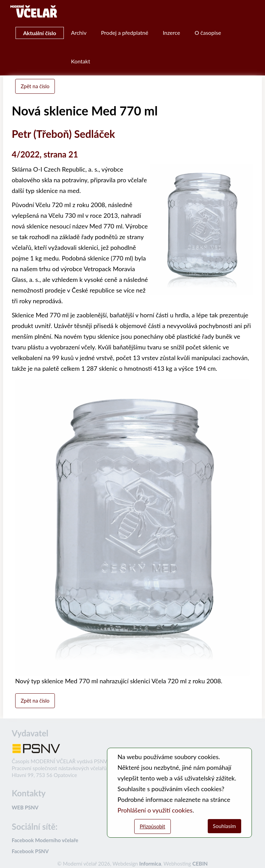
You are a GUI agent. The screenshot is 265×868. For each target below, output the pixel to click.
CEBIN (200, 864)
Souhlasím (224, 826)
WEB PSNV (25, 807)
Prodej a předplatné (125, 33)
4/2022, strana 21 (45, 154)
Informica (150, 864)
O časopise (208, 33)
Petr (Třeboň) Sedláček (63, 134)
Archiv (79, 33)
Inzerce (171, 33)
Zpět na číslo (35, 86)
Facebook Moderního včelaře (45, 840)
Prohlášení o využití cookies (155, 810)
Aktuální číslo (40, 33)
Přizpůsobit (153, 826)
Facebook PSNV (30, 851)
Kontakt (81, 61)
